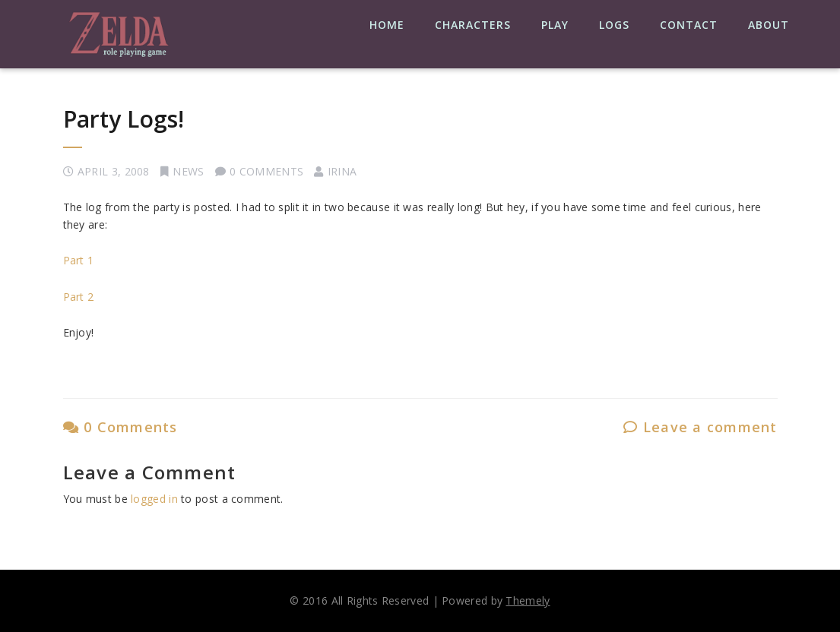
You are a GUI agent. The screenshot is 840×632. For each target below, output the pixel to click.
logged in (154, 499)
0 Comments (120, 427)
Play (555, 25)
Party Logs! (124, 119)
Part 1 (79, 260)
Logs (614, 25)
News (188, 171)
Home (387, 25)
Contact (689, 25)
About (769, 25)
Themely (528, 600)
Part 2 (79, 297)
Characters (473, 25)
